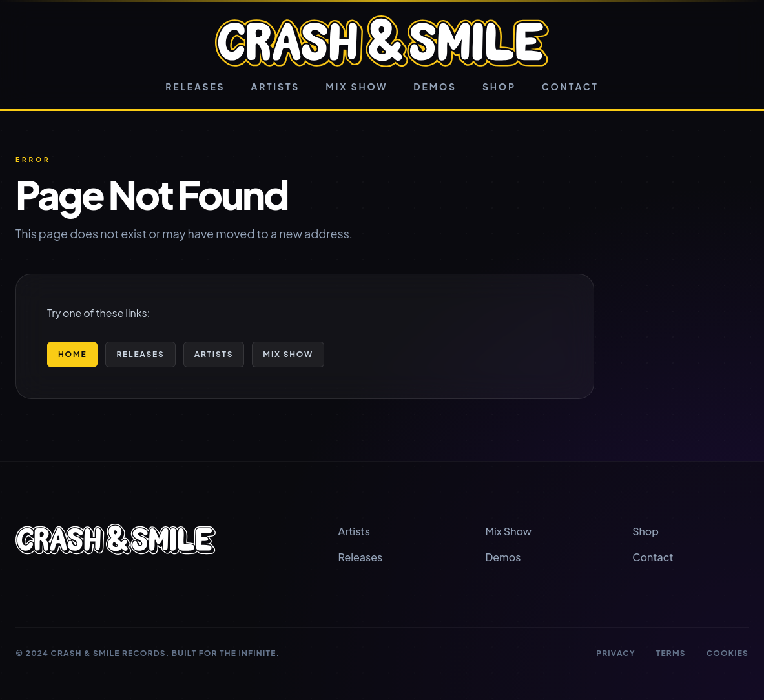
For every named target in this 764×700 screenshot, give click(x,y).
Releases (195, 87)
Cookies (728, 653)
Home (72, 354)
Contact (570, 87)
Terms (671, 653)
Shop (499, 87)
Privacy (616, 653)
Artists (275, 87)
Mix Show (356, 87)
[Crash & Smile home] (382, 41)
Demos (435, 87)
